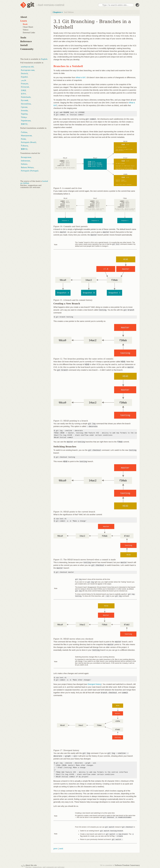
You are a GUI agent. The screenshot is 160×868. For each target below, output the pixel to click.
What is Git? (81, 77)
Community (27, 49)
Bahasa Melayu (27, 167)
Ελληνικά (25, 87)
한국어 (23, 94)
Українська (26, 121)
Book (25, 24)
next (61, 847)
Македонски (26, 136)
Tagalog (24, 114)
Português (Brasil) (29, 142)
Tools (23, 38)
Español (24, 77)
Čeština (24, 132)
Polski (23, 139)
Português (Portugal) (30, 171)
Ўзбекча (25, 146)
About (24, 17)
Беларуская (26, 157)
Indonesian (26, 161)
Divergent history (94, 683)
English (44, 59)
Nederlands (26, 97)
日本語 (23, 90)
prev (56, 847)
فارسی (23, 80)
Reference (26, 41)
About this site (31, 864)
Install (24, 45)
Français (25, 84)
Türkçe (24, 117)
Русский (25, 100)
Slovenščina (26, 104)
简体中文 (24, 124)
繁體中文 (24, 149)
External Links (29, 33)
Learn (24, 21)
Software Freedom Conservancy (127, 864)
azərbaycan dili (27, 67)
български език (28, 70)
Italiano (24, 164)
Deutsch (24, 73)
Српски (24, 107)
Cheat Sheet (28, 27)
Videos (26, 30)
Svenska (24, 111)
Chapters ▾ (58, 12)
